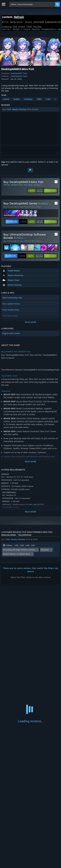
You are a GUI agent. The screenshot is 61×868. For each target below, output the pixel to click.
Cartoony (28, 101)
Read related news (11, 311)
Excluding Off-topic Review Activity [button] (19, 551)
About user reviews (9, 536)
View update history (11, 305)
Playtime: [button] (45, 551)
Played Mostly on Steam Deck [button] (17, 556)
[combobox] (32, 4)
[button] (31, 111)
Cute (48, 101)
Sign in (4, 164)
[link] (35, 192)
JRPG (39, 101)
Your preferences (25, 536)
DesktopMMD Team (19, 75)
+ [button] (55, 101)
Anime (6, 101)
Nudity (17, 101)
